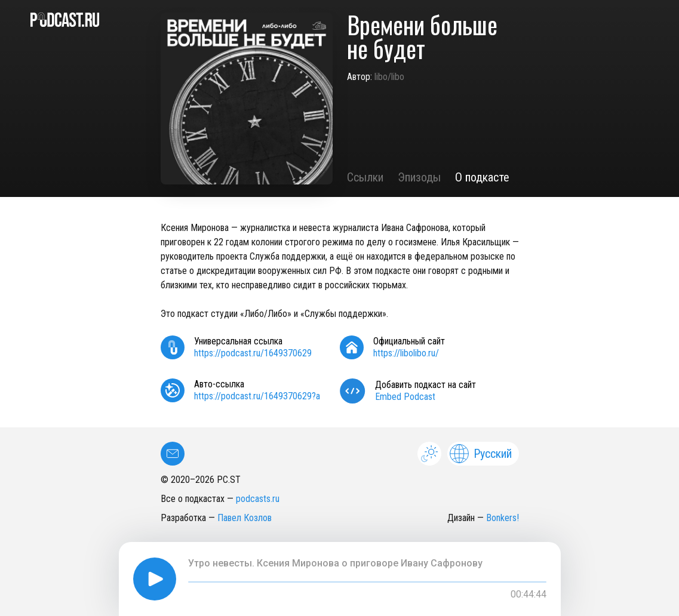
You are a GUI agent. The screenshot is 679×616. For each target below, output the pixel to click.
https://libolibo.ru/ (406, 353)
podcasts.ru (258, 499)
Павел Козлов (245, 518)
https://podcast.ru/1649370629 (253, 353)
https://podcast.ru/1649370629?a (257, 396)
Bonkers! (503, 518)
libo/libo (389, 77)
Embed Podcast (405, 397)
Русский (481, 454)
